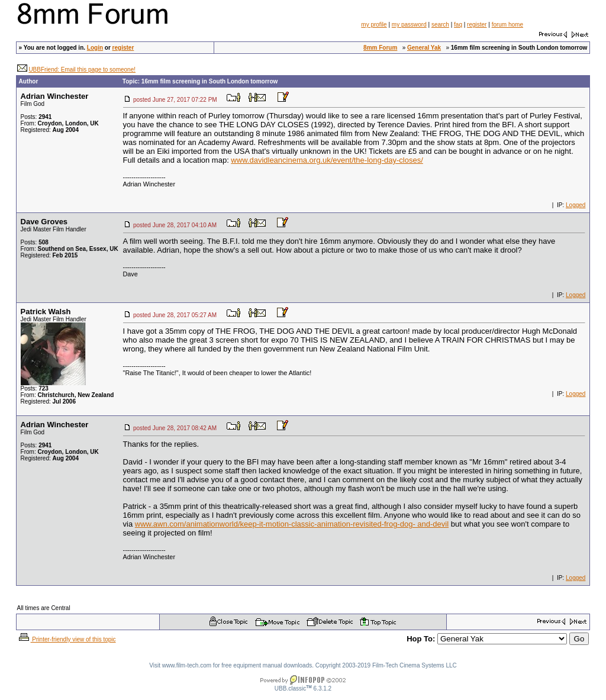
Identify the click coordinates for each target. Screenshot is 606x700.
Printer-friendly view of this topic (67, 639)
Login (95, 48)
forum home (507, 25)
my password (409, 25)
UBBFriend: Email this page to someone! (82, 70)
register (477, 25)
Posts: (36, 117)
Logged (576, 205)
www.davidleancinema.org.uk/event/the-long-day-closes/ (327, 160)
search (440, 25)
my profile (374, 25)
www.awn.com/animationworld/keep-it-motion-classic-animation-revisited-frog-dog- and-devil (292, 524)
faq (458, 25)
